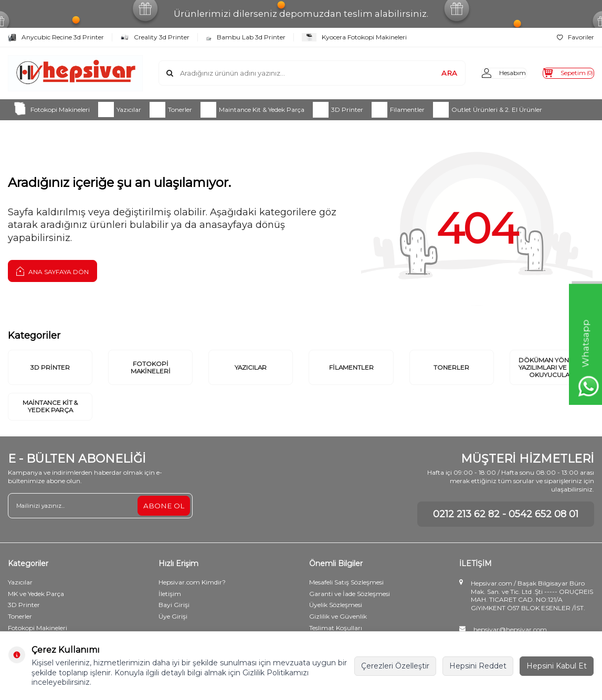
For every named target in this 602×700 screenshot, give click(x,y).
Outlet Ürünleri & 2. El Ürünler (488, 110)
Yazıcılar (120, 109)
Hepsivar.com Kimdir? (192, 602)
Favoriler (575, 37)
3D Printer (338, 110)
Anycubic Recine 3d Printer (56, 37)
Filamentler (398, 110)
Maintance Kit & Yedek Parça (252, 110)
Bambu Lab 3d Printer (246, 37)
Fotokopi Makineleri (51, 110)
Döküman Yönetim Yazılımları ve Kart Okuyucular (552, 377)
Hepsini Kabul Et (557, 666)
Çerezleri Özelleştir (395, 666)
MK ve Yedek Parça (36, 614)
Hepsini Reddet (478, 666)
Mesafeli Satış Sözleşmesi (346, 602)
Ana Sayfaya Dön (52, 271)
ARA (429, 73)
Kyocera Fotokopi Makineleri (354, 37)
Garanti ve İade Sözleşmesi (350, 614)
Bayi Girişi (174, 625)
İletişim (170, 614)
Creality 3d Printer (155, 37)
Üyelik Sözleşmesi (336, 625)
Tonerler (171, 110)
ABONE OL (163, 526)
